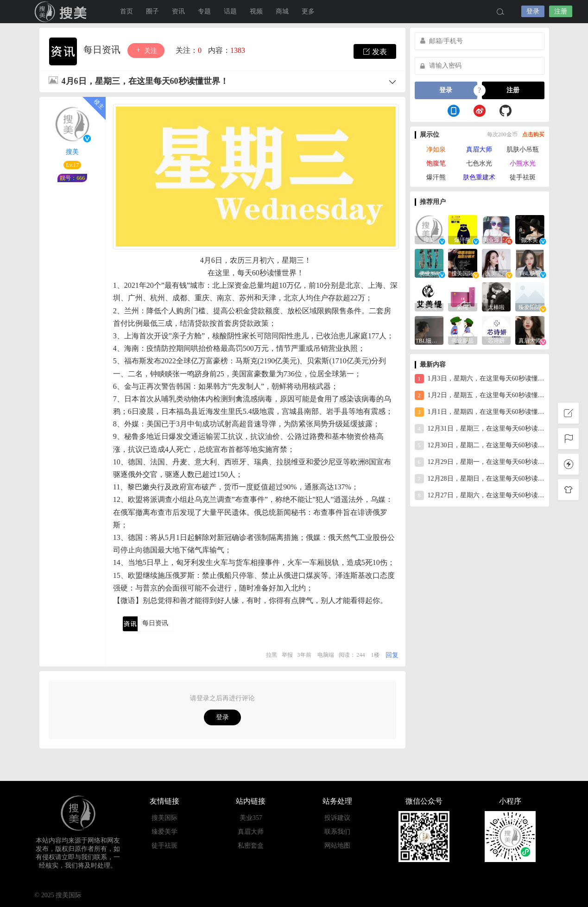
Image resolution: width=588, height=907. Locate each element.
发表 (375, 51)
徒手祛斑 (523, 177)
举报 (287, 655)
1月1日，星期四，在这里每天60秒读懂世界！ (480, 412)
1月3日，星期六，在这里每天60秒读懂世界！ (480, 379)
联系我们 (337, 832)
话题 (230, 11)
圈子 (152, 11)
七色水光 (479, 163)
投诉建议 (337, 818)
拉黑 (272, 655)
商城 (282, 11)
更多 (308, 11)
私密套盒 (251, 846)
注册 (561, 11)
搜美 (72, 152)
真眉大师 (479, 149)
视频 (256, 11)
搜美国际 (63, 12)
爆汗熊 (436, 177)
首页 (126, 11)
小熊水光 (523, 163)
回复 (392, 655)
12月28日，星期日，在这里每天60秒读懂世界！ (480, 479)
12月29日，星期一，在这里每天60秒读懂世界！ (480, 462)
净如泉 (436, 149)
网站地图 (337, 846)
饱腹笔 (436, 163)
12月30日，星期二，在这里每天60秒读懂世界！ (480, 445)
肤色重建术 (479, 177)
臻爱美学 (164, 832)
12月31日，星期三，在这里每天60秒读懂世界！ (480, 429)
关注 (146, 50)
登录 (533, 11)
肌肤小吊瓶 (523, 149)
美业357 (251, 818)
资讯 (178, 11)
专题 (204, 11)
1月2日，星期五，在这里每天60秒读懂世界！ (480, 395)
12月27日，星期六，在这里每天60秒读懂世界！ (480, 495)
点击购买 (533, 134)
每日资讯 (103, 50)
